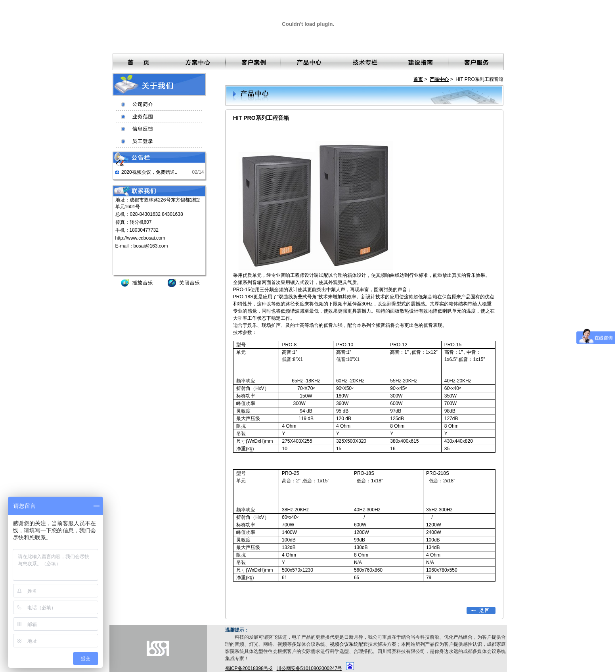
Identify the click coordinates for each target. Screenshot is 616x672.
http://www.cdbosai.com (140, 238)
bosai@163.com (151, 246)
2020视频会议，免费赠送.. (149, 172)
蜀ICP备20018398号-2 (249, 668)
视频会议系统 (344, 644)
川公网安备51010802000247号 (309, 668)
